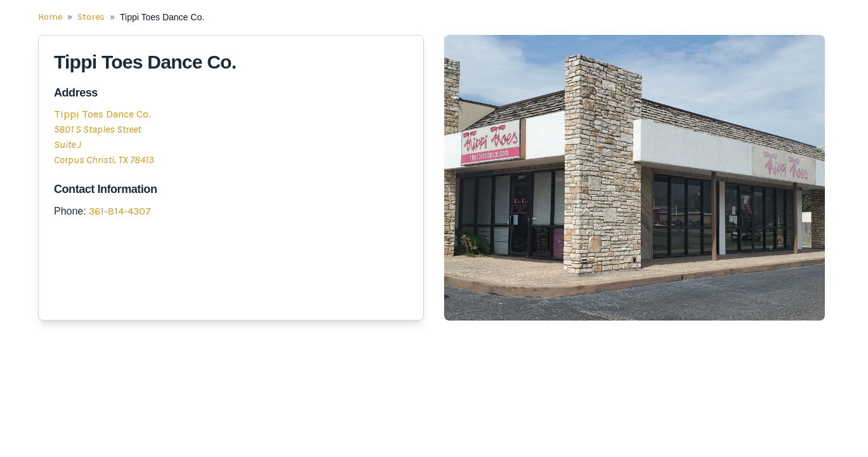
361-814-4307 (120, 211)
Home (50, 17)
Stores (91, 17)
